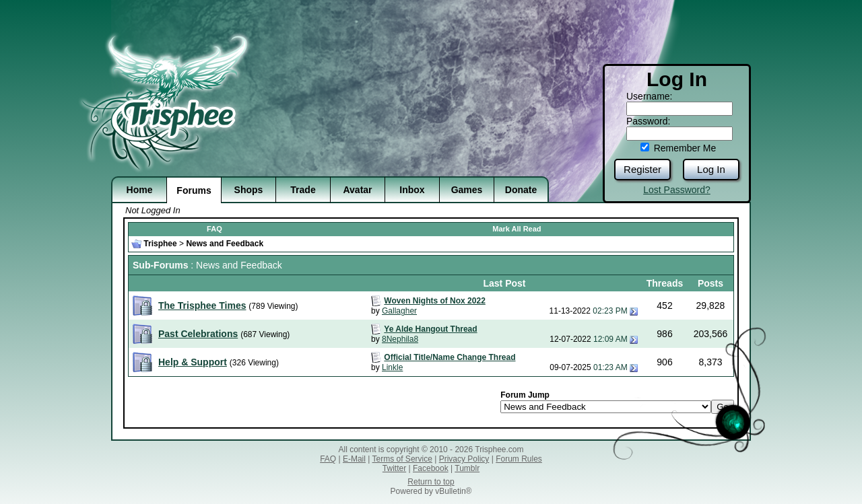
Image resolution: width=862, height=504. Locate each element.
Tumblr (467, 468)
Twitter (394, 468)
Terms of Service (402, 459)
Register (642, 169)
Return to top (431, 482)
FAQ (214, 229)
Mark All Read (517, 229)
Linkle (392, 367)
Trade (303, 190)
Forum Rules (519, 459)
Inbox (412, 190)
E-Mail (354, 459)
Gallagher (399, 311)
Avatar (357, 190)
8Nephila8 (400, 339)
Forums (194, 190)
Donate (521, 190)
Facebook (431, 468)
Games (467, 190)
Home (140, 190)
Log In (711, 169)
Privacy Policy (464, 459)
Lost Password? (677, 190)
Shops (249, 190)
